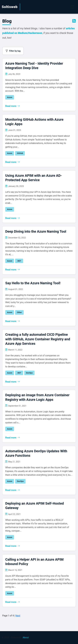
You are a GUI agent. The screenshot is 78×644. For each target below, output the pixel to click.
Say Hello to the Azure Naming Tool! (33, 283)
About (26, 637)
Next (18, 616)
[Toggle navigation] (72, 7)
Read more (13, 106)
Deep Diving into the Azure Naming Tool (36, 231)
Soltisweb (10, 7)
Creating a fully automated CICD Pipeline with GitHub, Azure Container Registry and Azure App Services (38, 339)
